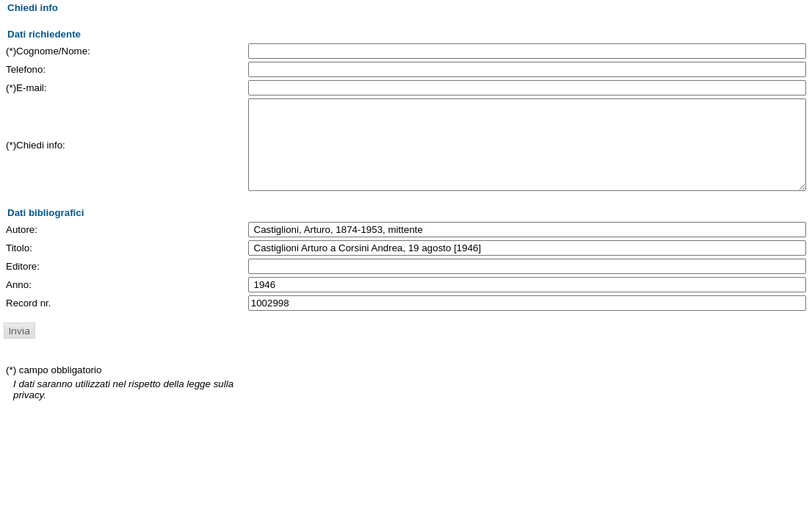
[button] (19, 348)
